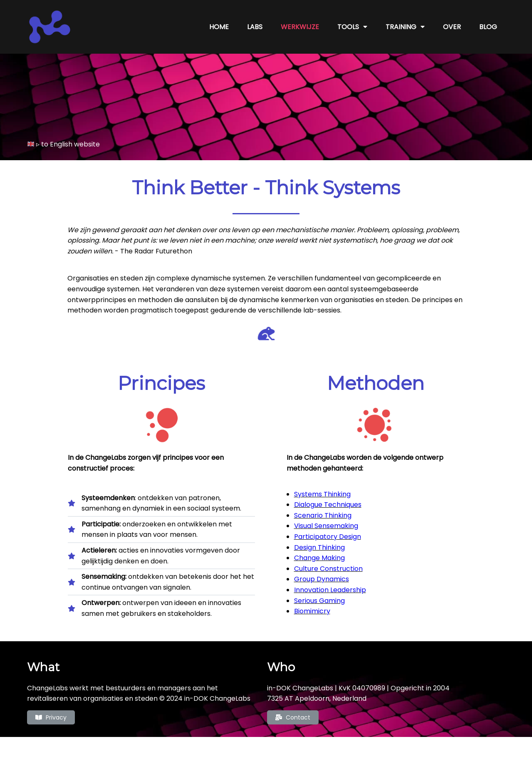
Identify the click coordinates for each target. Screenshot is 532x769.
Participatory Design (328, 537)
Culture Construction (328, 569)
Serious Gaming (319, 601)
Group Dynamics (322, 579)
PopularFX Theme (301, 749)
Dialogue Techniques (328, 505)
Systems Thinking (322, 494)
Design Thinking (319, 547)
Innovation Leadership (330, 590)
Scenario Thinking (323, 515)
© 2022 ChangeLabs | (237, 749)
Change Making (319, 558)
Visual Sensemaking (326, 526)
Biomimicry (312, 611)
